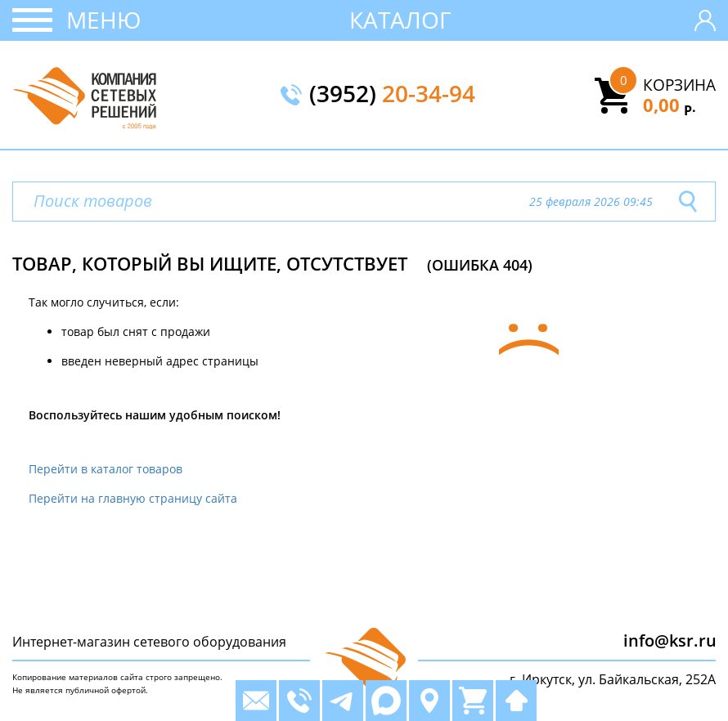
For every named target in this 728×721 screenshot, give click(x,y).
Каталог (400, 20)
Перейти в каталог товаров (106, 469)
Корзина (679, 85)
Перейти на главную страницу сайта (133, 498)
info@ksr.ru (670, 640)
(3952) (392, 95)
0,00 (670, 105)
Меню (103, 20)
